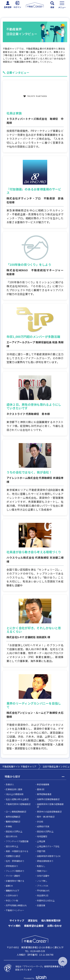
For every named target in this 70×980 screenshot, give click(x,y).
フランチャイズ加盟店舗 (17, 841)
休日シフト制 (12, 900)
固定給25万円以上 (14, 831)
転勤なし (41, 866)
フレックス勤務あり (15, 871)
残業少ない (42, 871)
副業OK (9, 886)
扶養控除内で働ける (15, 881)
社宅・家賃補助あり (15, 861)
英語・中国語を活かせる (17, 851)
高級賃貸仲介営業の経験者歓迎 (50, 805)
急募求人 (10, 784)
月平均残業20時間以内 (16, 905)
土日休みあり (12, 895)
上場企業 (41, 841)
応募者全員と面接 (14, 789)
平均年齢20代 (43, 891)
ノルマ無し (42, 881)
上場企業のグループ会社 (48, 846)
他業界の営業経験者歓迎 (48, 799)
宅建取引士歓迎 (13, 856)
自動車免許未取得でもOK (49, 856)
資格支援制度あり (45, 861)
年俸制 (9, 826)
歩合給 (40, 821)
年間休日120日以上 (46, 900)
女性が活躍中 (43, 876)
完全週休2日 (43, 895)
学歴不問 (41, 851)
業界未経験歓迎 (13, 817)
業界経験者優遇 (44, 794)
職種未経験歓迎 (13, 821)
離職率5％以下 (13, 891)
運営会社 (33, 920)
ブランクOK (43, 886)
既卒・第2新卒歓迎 (46, 817)
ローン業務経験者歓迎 (16, 812)
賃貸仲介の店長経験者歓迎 (49, 812)
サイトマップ (17, 920)
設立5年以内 (11, 836)
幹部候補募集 (43, 784)
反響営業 (41, 905)
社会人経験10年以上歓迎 (17, 799)
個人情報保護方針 (51, 920)
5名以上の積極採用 (15, 794)
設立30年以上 (12, 846)
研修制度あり (12, 866)
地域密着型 (42, 836)
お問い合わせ (55, 926)
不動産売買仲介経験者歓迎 (18, 804)
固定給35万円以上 (45, 831)
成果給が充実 (43, 826)
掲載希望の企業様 (34, 926)
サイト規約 (14, 926)
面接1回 (41, 789)
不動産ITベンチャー (15, 910)
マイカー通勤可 (13, 876)
